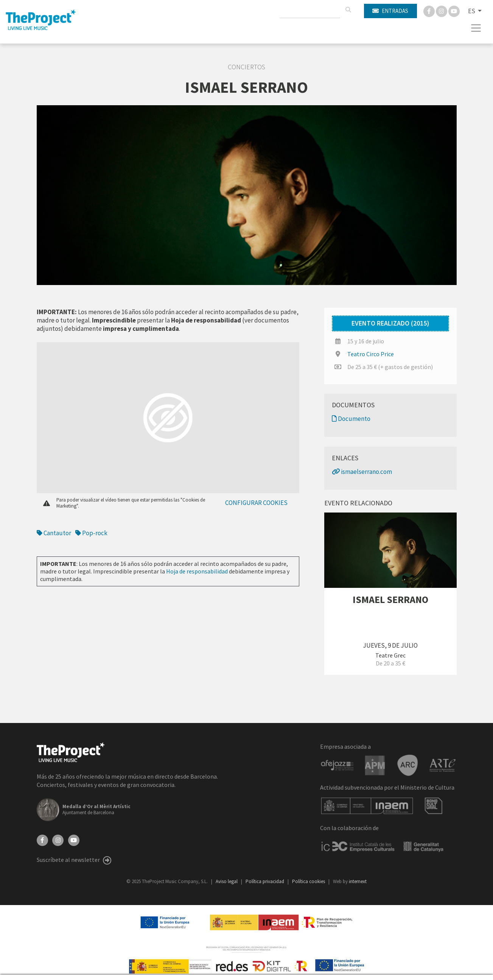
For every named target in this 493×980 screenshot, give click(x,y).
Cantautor (54, 533)
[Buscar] (348, 10)
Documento (351, 419)
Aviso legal (227, 881)
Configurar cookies (256, 503)
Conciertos (246, 67)
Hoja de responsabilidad (197, 571)
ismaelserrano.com (362, 472)
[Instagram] (442, 11)
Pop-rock (91, 533)
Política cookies (309, 881)
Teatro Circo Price (371, 354)
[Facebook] (430, 11)
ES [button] (472, 11)
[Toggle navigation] (476, 28)
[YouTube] (74, 840)
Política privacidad (265, 881)
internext (358, 881)
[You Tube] (454, 11)
